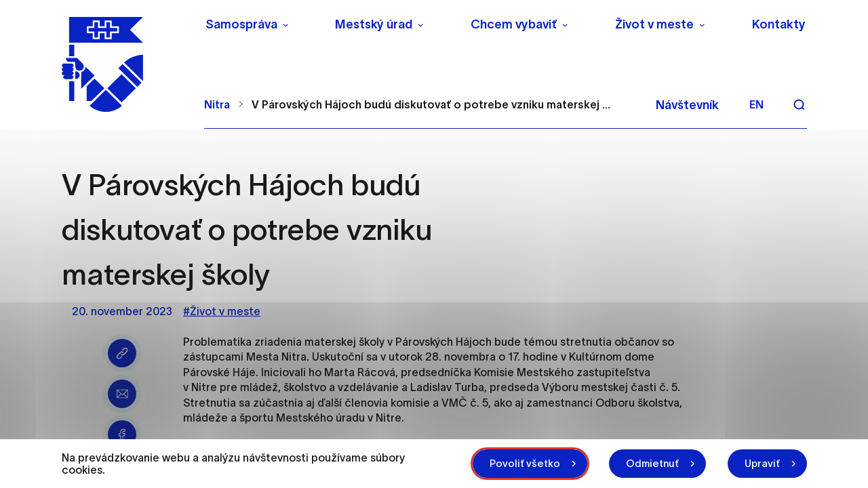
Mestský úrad (374, 24)
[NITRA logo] (124, 64)
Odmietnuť (652, 463)
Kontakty (779, 24)
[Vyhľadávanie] (799, 104)
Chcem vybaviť (514, 24)
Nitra (217, 104)
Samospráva (241, 24)
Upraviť (762, 463)
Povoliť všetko (525, 463)
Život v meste (654, 24)
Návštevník (687, 105)
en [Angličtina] (756, 104)
